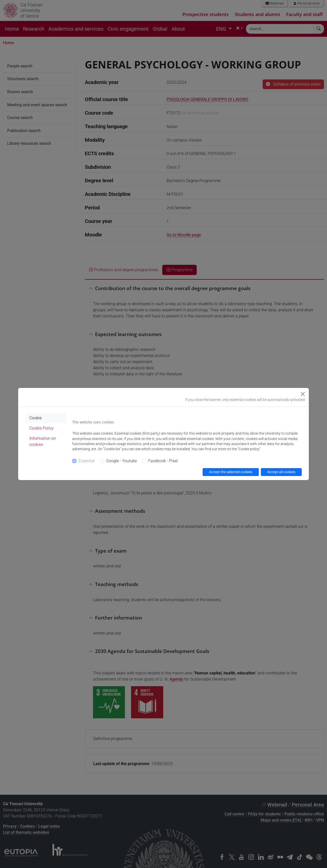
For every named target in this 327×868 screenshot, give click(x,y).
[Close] (303, 394)
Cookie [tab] (36, 418)
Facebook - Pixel (163, 461)
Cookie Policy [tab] (42, 428)
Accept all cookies (281, 472)
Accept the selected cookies (231, 472)
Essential (87, 461)
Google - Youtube (121, 461)
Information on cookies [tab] (43, 441)
